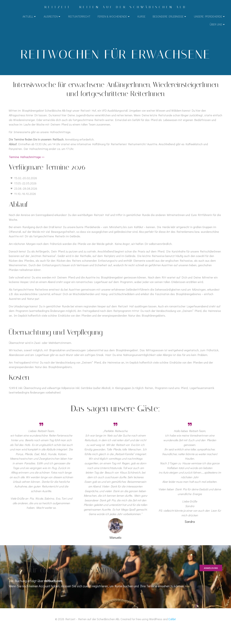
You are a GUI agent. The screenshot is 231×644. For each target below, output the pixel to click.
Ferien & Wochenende (114, 17)
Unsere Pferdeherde (210, 17)
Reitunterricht (79, 17)
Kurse (141, 17)
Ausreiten (52, 17)
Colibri (172, 633)
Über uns (217, 25)
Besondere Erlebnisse (170, 17)
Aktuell (29, 17)
